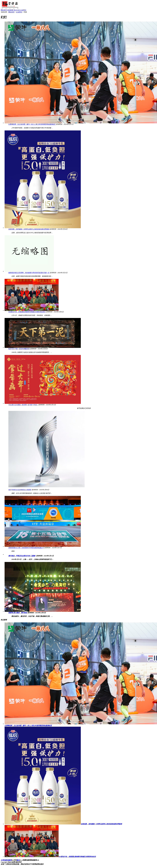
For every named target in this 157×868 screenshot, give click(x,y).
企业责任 (23, 10)
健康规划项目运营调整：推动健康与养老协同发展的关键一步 (29, 273)
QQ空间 (14, 860)
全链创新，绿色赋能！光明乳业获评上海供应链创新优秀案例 (29, 229)
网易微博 (33, 860)
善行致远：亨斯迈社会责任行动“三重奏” (22, 556)
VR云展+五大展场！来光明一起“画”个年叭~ (23, 405)
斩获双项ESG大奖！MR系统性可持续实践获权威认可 (26, 548)
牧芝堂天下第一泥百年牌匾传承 (19, 349)
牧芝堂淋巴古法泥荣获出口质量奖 (20, 490)
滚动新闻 (10, 10)
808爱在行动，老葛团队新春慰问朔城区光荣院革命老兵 (27, 312)
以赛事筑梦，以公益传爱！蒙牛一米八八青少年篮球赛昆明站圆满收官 (32, 124)
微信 (18, 860)
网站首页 (4, 10)
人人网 (22, 860)
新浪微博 (8, 860)
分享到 (3, 860)
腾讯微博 (27, 860)
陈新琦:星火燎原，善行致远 (18, 613)
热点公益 (17, 10)
